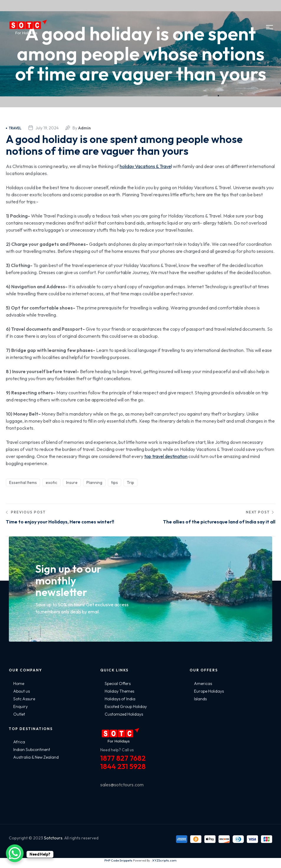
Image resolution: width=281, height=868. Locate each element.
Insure (72, 482)
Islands (200, 704)
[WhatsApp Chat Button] (15, 853)
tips (115, 482)
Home (19, 689)
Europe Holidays (209, 696)
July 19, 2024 (47, 128)
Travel (14, 128)
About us (22, 696)
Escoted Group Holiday (126, 711)
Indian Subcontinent (32, 755)
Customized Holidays (124, 719)
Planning (94, 482)
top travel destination (166, 456)
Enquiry (20, 711)
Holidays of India (120, 704)
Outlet (19, 719)
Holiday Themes (119, 696)
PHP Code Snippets (118, 865)
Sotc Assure (24, 704)
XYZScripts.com (164, 865)
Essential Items (23, 482)
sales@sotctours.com (122, 790)
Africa (19, 747)
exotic (51, 482)
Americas (203, 689)
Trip (130, 482)
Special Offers (118, 689)
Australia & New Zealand (36, 762)
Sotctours (53, 843)
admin (84, 128)
